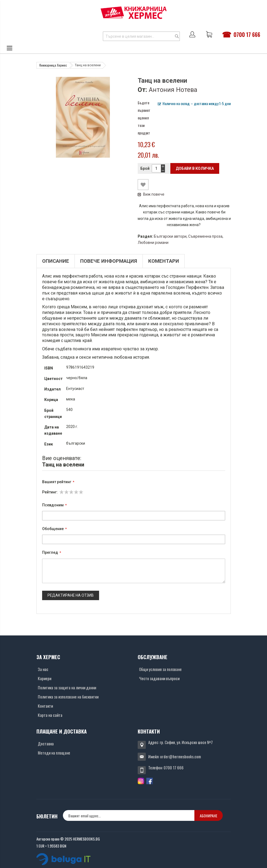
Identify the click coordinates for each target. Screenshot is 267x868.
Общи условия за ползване (160, 669)
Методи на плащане (54, 753)
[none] (129, 815)
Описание (56, 261)
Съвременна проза (205, 236)
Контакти (45, 706)
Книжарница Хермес (53, 65)
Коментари (164, 261)
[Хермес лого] (134, 13)
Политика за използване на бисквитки (68, 697)
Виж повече (151, 194)
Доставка (46, 743)
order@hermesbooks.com (180, 756)
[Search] (177, 36)
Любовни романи (153, 243)
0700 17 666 (247, 34)
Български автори (170, 236)
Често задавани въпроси (159, 678)
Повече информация (109, 261)
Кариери (45, 678)
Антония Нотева (173, 90)
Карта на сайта (50, 715)
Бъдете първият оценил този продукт (144, 118)
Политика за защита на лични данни (67, 687)
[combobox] (141, 36)
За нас (43, 669)
